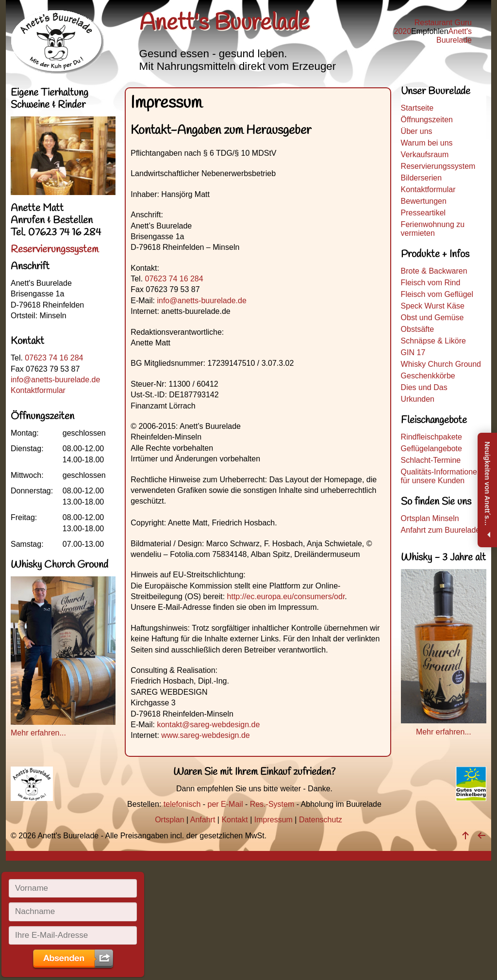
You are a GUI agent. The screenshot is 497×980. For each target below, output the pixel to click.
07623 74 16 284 (174, 279)
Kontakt (234, 820)
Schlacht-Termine (431, 460)
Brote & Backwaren (434, 271)
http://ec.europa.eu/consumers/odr (286, 596)
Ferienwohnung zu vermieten (433, 229)
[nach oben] (465, 836)
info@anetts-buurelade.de (201, 301)
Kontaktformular (428, 189)
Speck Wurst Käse (433, 306)
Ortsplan (169, 820)
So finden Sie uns (436, 502)
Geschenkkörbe (428, 376)
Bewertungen (424, 201)
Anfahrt (203, 820)
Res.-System (272, 804)
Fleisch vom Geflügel (437, 294)
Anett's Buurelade (454, 36)
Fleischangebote (434, 420)
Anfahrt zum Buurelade (441, 530)
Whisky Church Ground (441, 364)
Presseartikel (423, 213)
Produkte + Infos (435, 254)
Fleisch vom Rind (431, 283)
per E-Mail (225, 804)
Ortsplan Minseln (430, 518)
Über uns (417, 131)
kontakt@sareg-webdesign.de (208, 725)
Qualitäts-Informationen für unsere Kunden (441, 476)
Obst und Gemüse (432, 318)
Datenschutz (321, 820)
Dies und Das (424, 387)
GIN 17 (413, 352)
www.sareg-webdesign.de (205, 735)
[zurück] (481, 836)
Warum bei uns (427, 143)
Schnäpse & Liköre (433, 341)
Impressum (273, 820)
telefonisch (182, 804)
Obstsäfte (417, 329)
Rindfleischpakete (431, 437)
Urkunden (418, 399)
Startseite (417, 108)
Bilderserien (421, 178)
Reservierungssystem (438, 166)
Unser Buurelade (436, 93)
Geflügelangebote (431, 449)
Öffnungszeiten (427, 120)
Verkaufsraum (425, 155)
